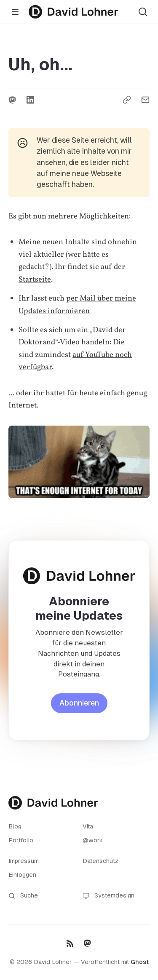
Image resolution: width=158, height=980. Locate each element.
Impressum (24, 861)
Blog (15, 826)
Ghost (140, 962)
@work (93, 840)
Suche (23, 896)
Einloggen (22, 875)
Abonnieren (79, 703)
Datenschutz (100, 861)
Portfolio (21, 840)
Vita (88, 826)
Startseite (35, 280)
